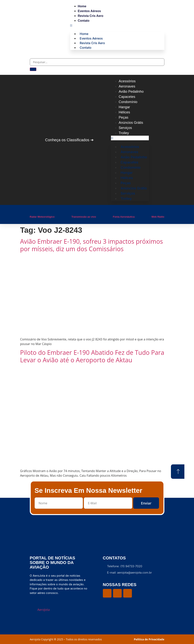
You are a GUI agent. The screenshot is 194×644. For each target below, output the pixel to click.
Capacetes (127, 97)
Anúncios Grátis (131, 123)
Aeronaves (127, 86)
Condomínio (128, 102)
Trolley (124, 133)
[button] (117, 25)
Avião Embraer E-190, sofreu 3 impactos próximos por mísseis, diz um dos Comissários (92, 245)
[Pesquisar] (33, 69)
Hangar (124, 107)
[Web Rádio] (153, 211)
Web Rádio (158, 217)
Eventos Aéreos (89, 11)
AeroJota (44, 610)
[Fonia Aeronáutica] (115, 211)
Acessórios (127, 81)
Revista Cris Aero (91, 16)
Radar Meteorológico (42, 217)
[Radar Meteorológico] (32, 211)
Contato (84, 21)
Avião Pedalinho (131, 92)
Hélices (124, 112)
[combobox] (97, 62)
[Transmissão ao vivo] (73, 211)
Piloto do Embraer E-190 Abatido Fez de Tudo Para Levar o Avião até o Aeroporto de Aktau (92, 356)
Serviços (125, 128)
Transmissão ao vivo (84, 217)
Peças (123, 117)
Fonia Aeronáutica (124, 217)
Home (82, 6)
